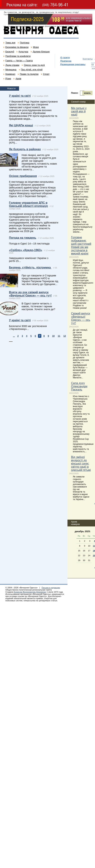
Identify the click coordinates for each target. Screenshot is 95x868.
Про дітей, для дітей (32, 70)
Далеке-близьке (41, 52)
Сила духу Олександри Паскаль (79, 386)
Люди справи (12, 65)
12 (65, 336)
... (14, 336)
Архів (18, 79)
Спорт (46, 74)
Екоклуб (10, 52)
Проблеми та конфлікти (18, 56)
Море (36, 47)
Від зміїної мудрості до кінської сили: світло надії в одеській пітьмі (81, 464)
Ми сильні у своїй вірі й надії (79, 111)
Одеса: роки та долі (34, 65)
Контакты (88, 59)
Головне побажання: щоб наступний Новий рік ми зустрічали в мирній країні (81, 245)
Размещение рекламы (73, 64)
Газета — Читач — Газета (19, 61)
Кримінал (10, 74)
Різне (8, 79)
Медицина (11, 70)
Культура (23, 52)
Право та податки (29, 74)
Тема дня (10, 43)
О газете (65, 58)
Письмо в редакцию (51, 588)
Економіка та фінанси (17, 47)
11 (59, 336)
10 (53, 336)
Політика (24, 43)
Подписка (66, 61)
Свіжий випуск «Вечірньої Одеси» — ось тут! (81, 318)
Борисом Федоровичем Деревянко (30, 592)
